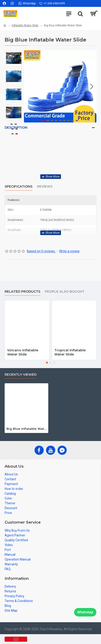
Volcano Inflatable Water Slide (23, 352)
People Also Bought (65, 292)
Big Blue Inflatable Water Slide (26, 429)
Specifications (19, 187)
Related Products (22, 292)
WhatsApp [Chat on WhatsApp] (85, 612)
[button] (92, 86)
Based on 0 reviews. (41, 251)
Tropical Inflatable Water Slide (70, 352)
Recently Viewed (21, 375)
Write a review (69, 251)
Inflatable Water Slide (25, 25)
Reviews (45, 187)
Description (16, 128)
